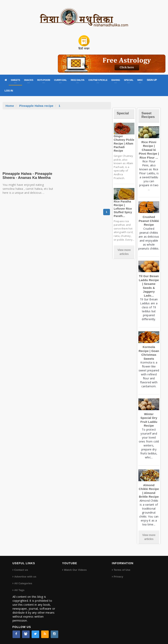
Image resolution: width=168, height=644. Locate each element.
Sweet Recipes (148, 115)
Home (10, 106)
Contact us (21, 570)
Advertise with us (25, 577)
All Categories (23, 583)
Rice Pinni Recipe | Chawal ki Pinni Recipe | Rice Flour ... (149, 150)
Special (123, 113)
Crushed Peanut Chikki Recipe (149, 221)
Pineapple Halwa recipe (36, 106)
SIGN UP (152, 80)
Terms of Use (122, 570)
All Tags (19, 590)
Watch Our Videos (75, 570)
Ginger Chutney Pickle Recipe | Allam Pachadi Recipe (124, 143)
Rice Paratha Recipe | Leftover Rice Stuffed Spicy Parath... (123, 209)
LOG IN (9, 91)
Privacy (118, 577)
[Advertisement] (57, 139)
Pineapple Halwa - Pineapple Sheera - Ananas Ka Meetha (27, 176)
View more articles (124, 252)
